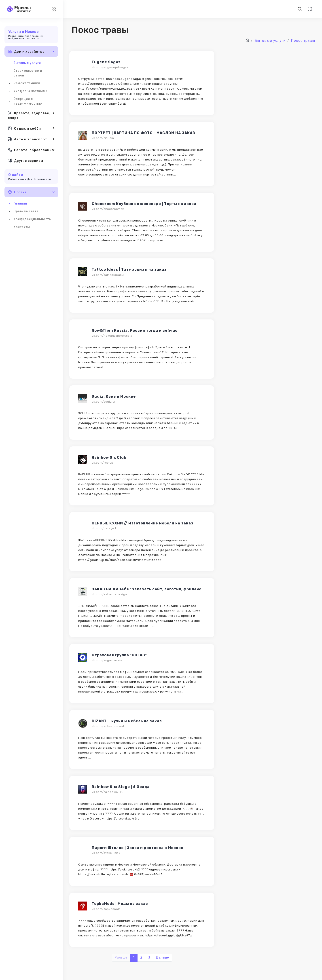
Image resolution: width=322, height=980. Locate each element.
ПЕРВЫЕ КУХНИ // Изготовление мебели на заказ (143, 523)
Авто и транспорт (31, 139)
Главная (20, 203)
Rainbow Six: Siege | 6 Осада (121, 787)
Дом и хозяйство (31, 51)
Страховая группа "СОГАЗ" (119, 655)
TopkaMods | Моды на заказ (120, 904)
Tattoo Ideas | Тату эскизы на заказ (129, 269)
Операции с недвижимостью (28, 101)
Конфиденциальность (32, 219)
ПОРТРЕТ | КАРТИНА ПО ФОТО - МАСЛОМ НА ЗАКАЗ (143, 133)
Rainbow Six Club (109, 457)
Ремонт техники (27, 83)
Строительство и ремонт (28, 73)
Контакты (22, 227)
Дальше (162, 958)
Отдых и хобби (31, 128)
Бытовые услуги (27, 63)
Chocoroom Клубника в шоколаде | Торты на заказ (144, 204)
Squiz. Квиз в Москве (114, 396)
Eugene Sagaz (106, 62)
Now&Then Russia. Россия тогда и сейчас (135, 331)
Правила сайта (26, 211)
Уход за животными (30, 91)
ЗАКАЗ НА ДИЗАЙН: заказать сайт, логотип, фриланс (147, 589)
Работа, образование (31, 150)
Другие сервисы (25, 161)
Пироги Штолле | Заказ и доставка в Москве (138, 848)
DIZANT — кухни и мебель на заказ (127, 721)
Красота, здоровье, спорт (31, 115)
